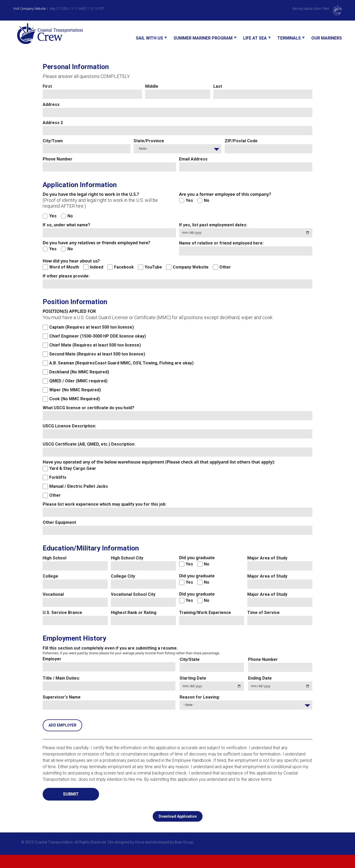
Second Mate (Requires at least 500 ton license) (97, 354)
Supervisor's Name (62, 697)
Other (225, 267)
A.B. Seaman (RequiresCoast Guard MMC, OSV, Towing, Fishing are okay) (121, 363)
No (70, 216)
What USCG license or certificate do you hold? (88, 408)
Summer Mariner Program (203, 38)
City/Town (53, 141)
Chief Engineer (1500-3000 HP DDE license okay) (98, 336)
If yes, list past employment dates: (213, 225)
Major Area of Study (267, 558)
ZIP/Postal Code (241, 141)
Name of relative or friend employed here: (221, 243)
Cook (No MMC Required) (75, 399)
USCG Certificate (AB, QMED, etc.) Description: (89, 444)
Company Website (191, 267)
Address (51, 104)
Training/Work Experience (205, 613)
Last (218, 86)
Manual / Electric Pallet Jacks (79, 486)
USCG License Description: (69, 426)
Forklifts (58, 477)
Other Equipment (59, 522)
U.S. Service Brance (62, 613)
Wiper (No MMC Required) (75, 390)
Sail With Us (149, 38)
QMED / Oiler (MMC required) (78, 381)
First (47, 86)
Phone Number (58, 159)
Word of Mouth (64, 267)
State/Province (149, 141)
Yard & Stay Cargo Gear (73, 468)
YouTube (153, 267)
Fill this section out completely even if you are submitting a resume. (110, 648)
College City (123, 576)
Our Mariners (327, 38)
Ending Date (260, 678)
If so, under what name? (66, 225)
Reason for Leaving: (200, 697)
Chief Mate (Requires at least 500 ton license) (95, 345)
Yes (53, 216)
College (50, 576)
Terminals (289, 38)
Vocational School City (133, 594)
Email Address (193, 159)
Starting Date (193, 678)
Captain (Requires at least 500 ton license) (92, 327)
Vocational (53, 594)
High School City (127, 558)
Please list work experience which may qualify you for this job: (105, 504)
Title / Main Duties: (61, 678)
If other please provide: (66, 276)
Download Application (178, 816)
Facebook (124, 267)
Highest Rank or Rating (134, 613)
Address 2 (53, 123)
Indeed (97, 267)
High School (55, 558)
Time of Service (263, 613)
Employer (52, 659)
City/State (190, 659)
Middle (152, 86)
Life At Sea (255, 38)
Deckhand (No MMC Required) (79, 372)
